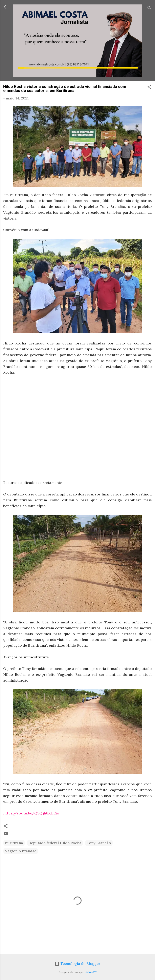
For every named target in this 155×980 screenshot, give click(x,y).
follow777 (91, 972)
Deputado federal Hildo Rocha (55, 843)
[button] (149, 88)
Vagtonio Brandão (21, 851)
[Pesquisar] (149, 8)
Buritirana (14, 843)
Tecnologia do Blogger (77, 964)
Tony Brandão (99, 843)
